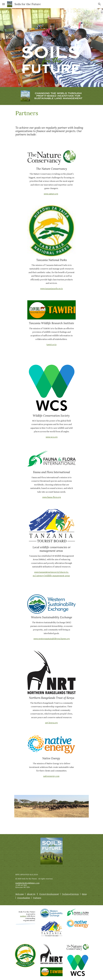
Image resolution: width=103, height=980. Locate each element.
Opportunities (24, 898)
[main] (52, 113)
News (84, 894)
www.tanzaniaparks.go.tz (52, 289)
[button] (4, 4)
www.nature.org (51, 194)
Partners (37, 898)
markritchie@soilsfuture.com (27, 883)
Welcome (20, 894)
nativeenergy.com (51, 776)
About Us (31, 894)
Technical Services (70, 894)
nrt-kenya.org (51, 723)
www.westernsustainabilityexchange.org (52, 639)
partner (23, 916)
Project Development (49, 894)
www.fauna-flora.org (52, 497)
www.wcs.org (52, 437)
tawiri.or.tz (52, 345)
